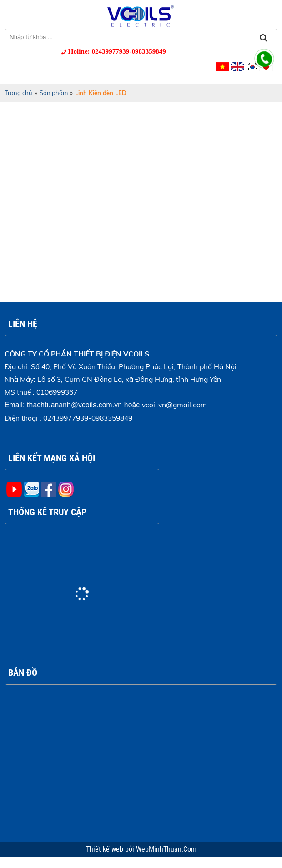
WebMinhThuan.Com (166, 849)
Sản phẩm (54, 93)
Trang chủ (18, 93)
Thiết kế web (106, 849)
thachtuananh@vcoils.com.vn (74, 405)
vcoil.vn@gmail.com (174, 405)
